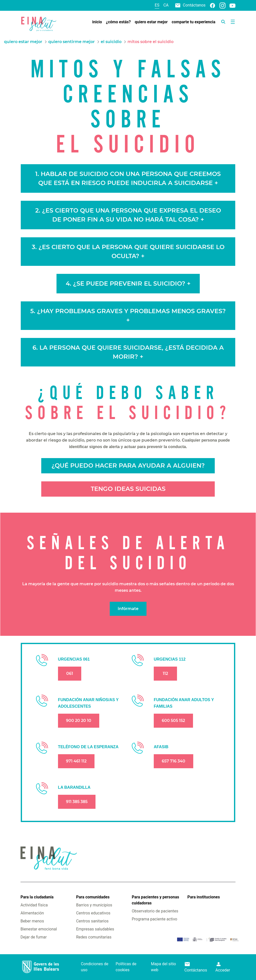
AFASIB (161, 747)
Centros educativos (93, 913)
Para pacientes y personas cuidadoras (155, 900)
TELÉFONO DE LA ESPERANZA (88, 747)
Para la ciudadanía (37, 897)
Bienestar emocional (39, 929)
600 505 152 (173, 721)
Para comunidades (93, 897)
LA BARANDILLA (74, 787)
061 (70, 673)
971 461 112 (76, 761)
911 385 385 (77, 802)
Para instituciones (204, 897)
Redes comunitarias (94, 937)
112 (165, 673)
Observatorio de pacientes (155, 911)
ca (166, 5)
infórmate (128, 609)
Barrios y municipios (94, 905)
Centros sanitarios (92, 921)
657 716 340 (173, 761)
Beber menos (32, 921)
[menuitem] (97, 22)
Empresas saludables (95, 929)
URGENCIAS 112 (170, 659)
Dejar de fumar (34, 937)
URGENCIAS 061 (74, 659)
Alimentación (32, 913)
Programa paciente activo (154, 919)
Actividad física (34, 905)
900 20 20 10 (79, 721)
